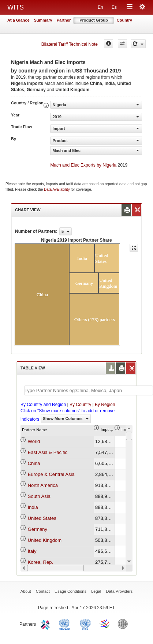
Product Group (94, 20)
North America (43, 485)
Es (114, 7)
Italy (32, 551)
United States (42, 518)
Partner (64, 20)
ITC (46, 623)
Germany (38, 529)
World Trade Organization (105, 623)
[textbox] (89, 390)
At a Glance (18, 20)
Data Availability (57, 189)
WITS (16, 7)
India (33, 507)
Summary (43, 20)
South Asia (39, 496)
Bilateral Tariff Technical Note (70, 44)
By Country (80, 405)
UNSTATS (85, 623)
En (100, 7)
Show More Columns (66, 418)
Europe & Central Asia (51, 474)
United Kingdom (45, 540)
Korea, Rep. (40, 562)
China (34, 463)
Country (124, 20)
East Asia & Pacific (48, 452)
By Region (105, 405)
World (34, 441)
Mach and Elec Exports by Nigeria (83, 165)
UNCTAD (66, 623)
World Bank (124, 623)
